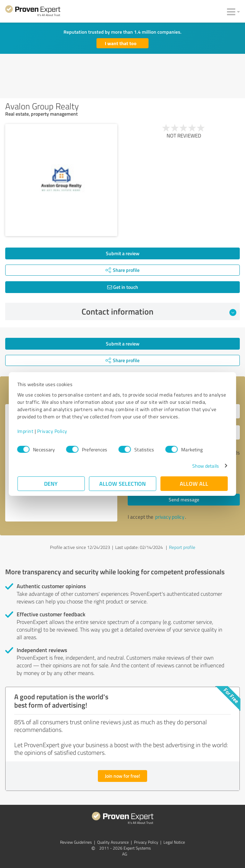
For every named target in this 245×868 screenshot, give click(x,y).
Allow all (194, 483)
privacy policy (170, 517)
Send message (184, 499)
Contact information (159, 311)
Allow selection (122, 483)
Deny (51, 483)
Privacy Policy (52, 431)
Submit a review (123, 253)
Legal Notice (174, 842)
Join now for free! (122, 776)
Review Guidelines (76, 842)
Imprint (26, 431)
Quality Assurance (113, 842)
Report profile (182, 547)
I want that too (121, 43)
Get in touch (123, 287)
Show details (205, 466)
